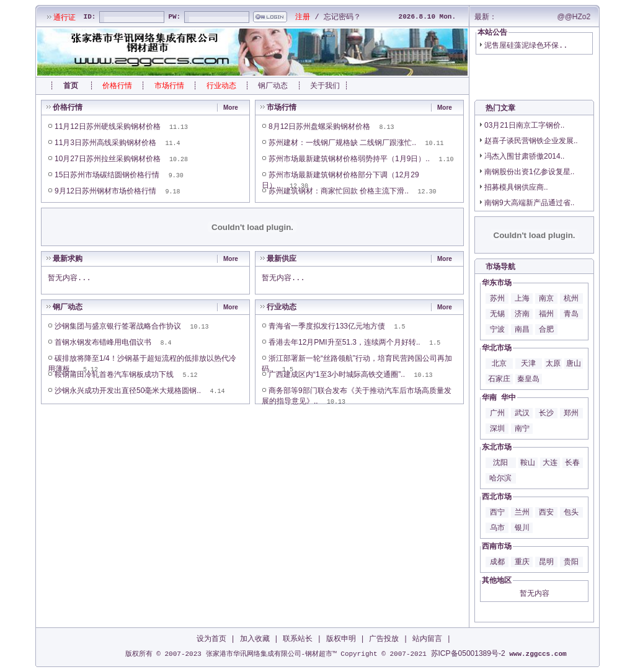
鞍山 (528, 462)
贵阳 (571, 562)
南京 (546, 298)
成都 (497, 562)
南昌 (522, 329)
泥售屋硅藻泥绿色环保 (522, 45)
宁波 (497, 329)
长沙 (546, 413)
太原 (553, 363)
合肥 (546, 329)
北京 (499, 363)
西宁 (497, 512)
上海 (522, 298)
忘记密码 (339, 17)
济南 (522, 314)
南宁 (522, 428)
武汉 (522, 413)
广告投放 (384, 639)
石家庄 (499, 379)
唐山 (574, 363)
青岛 (571, 314)
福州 (546, 314)
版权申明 (341, 639)
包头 (571, 512)
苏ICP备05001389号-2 (468, 653)
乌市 (497, 528)
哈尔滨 (500, 478)
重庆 (522, 562)
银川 (522, 528)
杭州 (571, 298)
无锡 (497, 314)
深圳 (497, 428)
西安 (546, 512)
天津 (528, 363)
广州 (497, 413)
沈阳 (500, 462)
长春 (572, 462)
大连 (550, 462)
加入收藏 (255, 639)
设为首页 (211, 639)
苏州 (497, 298)
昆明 (546, 562)
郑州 (571, 413)
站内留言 (427, 639)
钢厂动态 (273, 86)
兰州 (522, 512)
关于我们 (325, 86)
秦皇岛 (528, 379)
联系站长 (298, 639)
